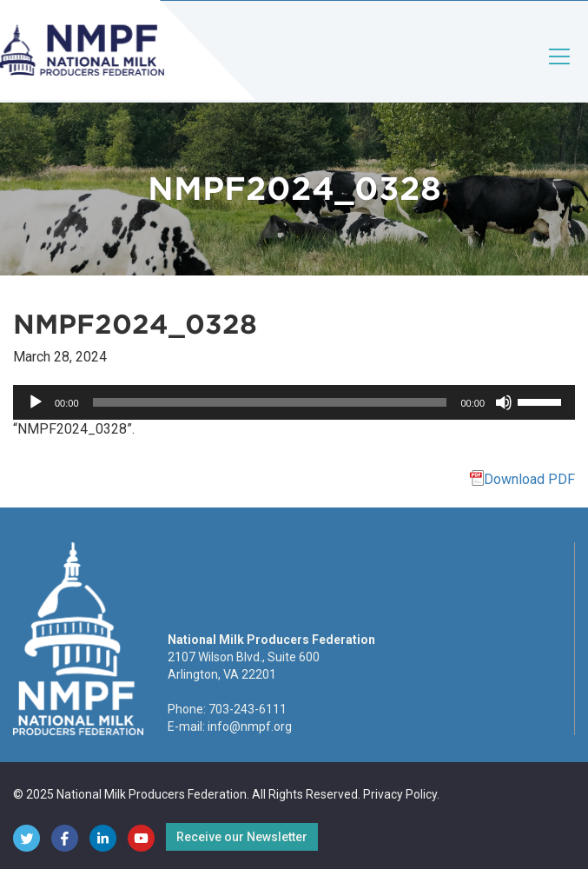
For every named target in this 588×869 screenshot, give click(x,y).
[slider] (270, 402)
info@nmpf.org (250, 726)
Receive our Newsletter (242, 837)
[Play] (36, 402)
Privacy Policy (400, 794)
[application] (294, 402)
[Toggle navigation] (560, 71)
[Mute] (504, 402)
